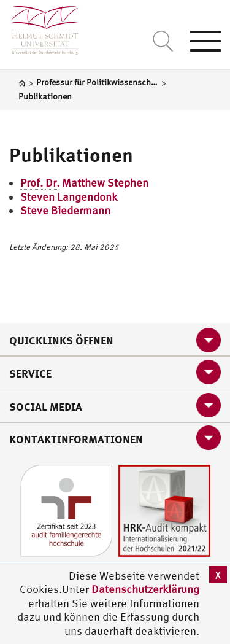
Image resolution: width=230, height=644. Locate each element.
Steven (39, 197)
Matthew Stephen (84, 183)
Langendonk (87, 197)
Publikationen (71, 155)
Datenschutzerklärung (145, 589)
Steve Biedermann (65, 210)
